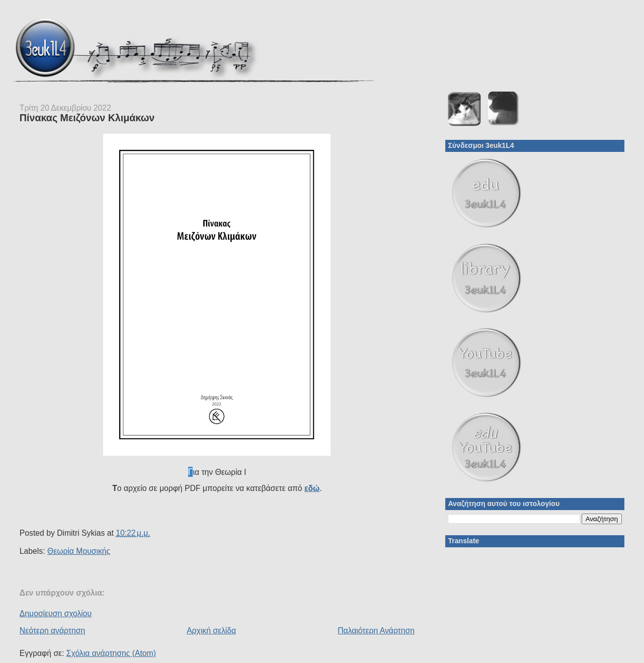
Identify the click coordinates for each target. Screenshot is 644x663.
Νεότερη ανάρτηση (52, 631)
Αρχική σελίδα (211, 631)
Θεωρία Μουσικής (79, 551)
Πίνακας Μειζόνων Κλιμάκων (87, 118)
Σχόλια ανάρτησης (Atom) (111, 653)
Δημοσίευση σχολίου (56, 613)
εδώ (312, 488)
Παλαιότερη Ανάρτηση (376, 631)
